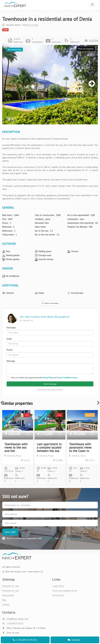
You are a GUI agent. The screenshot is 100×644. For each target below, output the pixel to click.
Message (11, 361)
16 (10, 119)
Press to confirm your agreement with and (44, 378)
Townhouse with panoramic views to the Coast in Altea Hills (80, 449)
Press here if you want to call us (50, 390)
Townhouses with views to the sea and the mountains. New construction (16, 451)
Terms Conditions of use (67, 378)
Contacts (6, 604)
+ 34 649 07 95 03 (24, 640)
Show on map (31, 25)
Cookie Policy (58, 586)
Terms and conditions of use (65, 591)
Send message (50, 384)
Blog (4, 600)
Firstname (11, 328)
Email (9, 339)
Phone (10, 350)
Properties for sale (11, 586)
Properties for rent (10, 591)
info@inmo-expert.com (17, 619)
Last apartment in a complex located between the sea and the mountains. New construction (49, 453)
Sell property (8, 595)
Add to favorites (50, 303)
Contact (74, 640)
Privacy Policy (48, 378)
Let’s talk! (10, 532)
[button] (97, 403)
